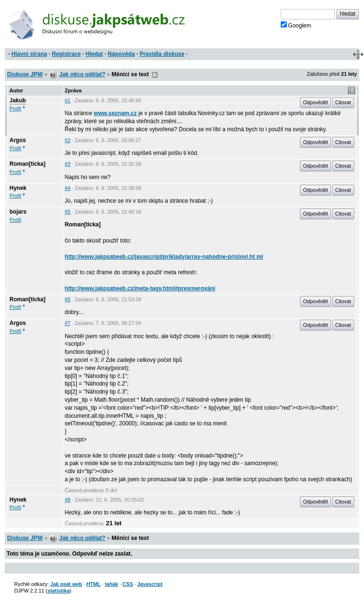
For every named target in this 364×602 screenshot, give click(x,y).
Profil (15, 108)
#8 (68, 500)
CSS (128, 584)
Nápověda (121, 54)
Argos (18, 140)
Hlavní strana (29, 54)
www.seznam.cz (115, 113)
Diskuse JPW (25, 74)
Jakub (18, 100)
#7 (68, 323)
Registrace (66, 54)
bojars (18, 212)
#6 (68, 299)
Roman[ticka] (27, 164)
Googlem (296, 25)
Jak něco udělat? (82, 74)
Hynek (18, 188)
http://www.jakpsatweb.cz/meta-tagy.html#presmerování (140, 288)
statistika (58, 591)
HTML (93, 584)
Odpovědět (315, 102)
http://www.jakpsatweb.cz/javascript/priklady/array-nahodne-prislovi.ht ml (164, 257)
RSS (155, 75)
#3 (68, 164)
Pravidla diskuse (162, 54)
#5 (68, 212)
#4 (68, 188)
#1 (68, 100)
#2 (68, 140)
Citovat (343, 102)
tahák (111, 584)
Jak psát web (66, 584)
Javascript (150, 584)
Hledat (94, 54)
